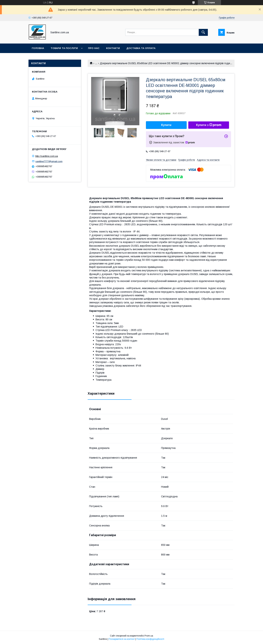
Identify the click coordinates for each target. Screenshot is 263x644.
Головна (38, 48)
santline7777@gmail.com (49, 161)
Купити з (209, 125)
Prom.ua (149, 636)
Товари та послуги (64, 48)
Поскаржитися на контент (122, 639)
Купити (166, 125)
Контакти (113, 48)
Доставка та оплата (141, 48)
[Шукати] (203, 32)
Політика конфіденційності (150, 639)
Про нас (94, 48)
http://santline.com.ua (47, 156)
